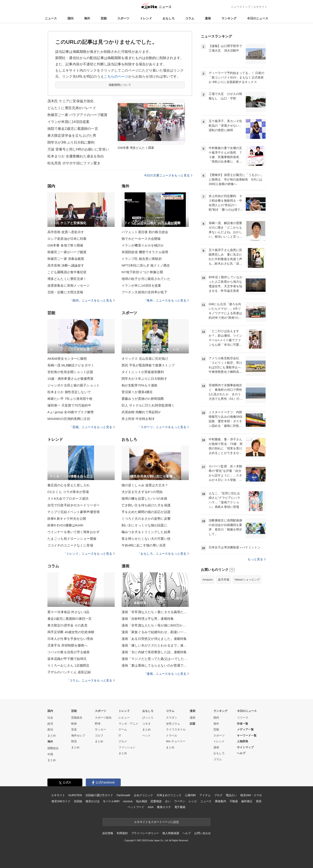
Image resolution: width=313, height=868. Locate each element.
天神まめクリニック (169, 795)
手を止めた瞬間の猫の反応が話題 (146, 512)
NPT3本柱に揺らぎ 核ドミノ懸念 (146, 265)
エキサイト (260, 7)
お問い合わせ (203, 833)
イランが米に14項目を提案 (141, 285)
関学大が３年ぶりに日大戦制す (144, 379)
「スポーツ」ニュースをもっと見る (163, 427)
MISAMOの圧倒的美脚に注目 (69, 419)
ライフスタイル (176, 729)
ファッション (127, 747)
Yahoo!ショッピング (247, 580)
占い (168, 801)
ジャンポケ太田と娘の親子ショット (74, 385)
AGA (151, 807)
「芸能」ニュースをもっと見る (92, 427)
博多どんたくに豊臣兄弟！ (67, 279)
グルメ (123, 741)
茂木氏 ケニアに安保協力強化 (70, 101)
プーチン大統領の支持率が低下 (144, 292)
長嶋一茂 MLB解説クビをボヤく (71, 365)
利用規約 (122, 833)
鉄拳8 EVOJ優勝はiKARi (65, 525)
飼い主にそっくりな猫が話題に (144, 525)
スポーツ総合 (103, 718)
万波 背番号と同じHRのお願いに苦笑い (78, 149)
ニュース (51, 18)
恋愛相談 (156, 801)
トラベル (172, 735)
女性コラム (173, 724)
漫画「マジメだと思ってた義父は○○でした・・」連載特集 (155, 659)
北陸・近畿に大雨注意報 (65, 292)
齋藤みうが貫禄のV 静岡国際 (143, 399)
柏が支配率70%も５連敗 (139, 385)
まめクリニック (143, 795)
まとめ (52, 735)
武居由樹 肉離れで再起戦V (141, 412)
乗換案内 (220, 801)
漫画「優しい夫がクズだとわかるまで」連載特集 (155, 645)
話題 (192, 724)
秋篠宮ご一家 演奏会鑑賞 (66, 259)
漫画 (208, 18)
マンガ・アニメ (128, 724)
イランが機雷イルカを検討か (143, 245)
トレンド (146, 18)
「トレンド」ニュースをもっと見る (89, 554)
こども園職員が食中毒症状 (67, 272)
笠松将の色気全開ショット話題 (70, 372)
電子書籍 (180, 807)
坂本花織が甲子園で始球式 (67, 659)
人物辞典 (243, 741)
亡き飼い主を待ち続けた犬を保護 (146, 505)
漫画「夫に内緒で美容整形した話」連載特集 (154, 652)
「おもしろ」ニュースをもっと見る (163, 554)
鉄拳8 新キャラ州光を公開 (67, 519)
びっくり (148, 718)
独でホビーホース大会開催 (141, 239)
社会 (50, 718)
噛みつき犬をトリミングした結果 (146, 532)
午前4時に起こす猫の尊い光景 (144, 545)
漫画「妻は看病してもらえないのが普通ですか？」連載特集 (155, 665)
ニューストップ (241, 7)
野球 (98, 724)
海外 (87, 18)
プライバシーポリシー (145, 833)
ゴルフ (99, 735)
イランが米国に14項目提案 (68, 122)
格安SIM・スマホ (251, 795)
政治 (50, 729)
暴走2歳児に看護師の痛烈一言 (70, 619)
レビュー (124, 718)
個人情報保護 (171, 833)
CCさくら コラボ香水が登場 (68, 492)
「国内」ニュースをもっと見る (92, 300)
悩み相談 (142, 801)
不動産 (234, 801)
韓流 (74, 741)
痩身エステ (164, 807)
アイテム (205, 795)
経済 (50, 724)
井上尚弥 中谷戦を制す (138, 419)
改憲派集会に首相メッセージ (69, 285)
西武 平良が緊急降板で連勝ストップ (148, 365)
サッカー (100, 729)
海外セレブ (78, 735)
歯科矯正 (247, 801)
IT (120, 735)
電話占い (231, 795)
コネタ (146, 724)
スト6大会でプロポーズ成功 (68, 498)
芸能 (104, 18)
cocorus (128, 801)
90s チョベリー (176, 741)
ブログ (218, 795)
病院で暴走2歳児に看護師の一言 (73, 129)
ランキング (229, 18)
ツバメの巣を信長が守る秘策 (69, 652)
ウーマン (180, 801)
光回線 (78, 801)
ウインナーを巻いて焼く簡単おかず (74, 532)
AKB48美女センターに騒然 (67, 359)
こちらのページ (116, 76)
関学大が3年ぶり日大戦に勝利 (71, 142)
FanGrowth (123, 795)
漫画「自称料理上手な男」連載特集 (148, 619)
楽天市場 (224, 580)
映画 (74, 724)
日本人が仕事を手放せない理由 (70, 639)
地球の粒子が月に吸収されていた (146, 279)
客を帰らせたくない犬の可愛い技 (146, 539)
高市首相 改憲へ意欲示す (66, 232)
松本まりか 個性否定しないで (69, 392)
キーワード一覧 (247, 735)
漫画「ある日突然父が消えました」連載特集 (154, 639)
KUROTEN (75, 795)
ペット (146, 735)
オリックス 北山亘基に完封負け (145, 359)
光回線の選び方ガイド (99, 795)
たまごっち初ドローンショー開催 (72, 539)
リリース (243, 718)
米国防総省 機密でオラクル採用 (145, 252)
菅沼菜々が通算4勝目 (137, 392)
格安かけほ (92, 801)
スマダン (172, 718)
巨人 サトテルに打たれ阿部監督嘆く (148, 405)
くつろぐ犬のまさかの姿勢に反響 (146, 519)
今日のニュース (258, 18)
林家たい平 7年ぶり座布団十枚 (70, 399)
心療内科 (190, 795)
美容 (259, 801)
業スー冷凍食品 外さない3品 (68, 612)
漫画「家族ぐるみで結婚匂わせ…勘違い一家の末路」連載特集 (155, 632)
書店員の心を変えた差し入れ (69, 485)
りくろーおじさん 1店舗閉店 (68, 665)
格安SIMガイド (61, 801)
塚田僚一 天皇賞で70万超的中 (69, 405)
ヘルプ (241, 753)
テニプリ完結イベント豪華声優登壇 (74, 512)
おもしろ (169, 18)
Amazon (208, 580)
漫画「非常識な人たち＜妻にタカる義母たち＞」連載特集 (155, 612)
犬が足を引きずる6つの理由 (142, 492)
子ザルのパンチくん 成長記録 (69, 672)
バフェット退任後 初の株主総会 (145, 232)
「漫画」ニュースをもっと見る (166, 674)
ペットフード (136, 807)
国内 (70, 18)
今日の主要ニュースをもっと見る (168, 175)
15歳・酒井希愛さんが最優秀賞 (70, 379)
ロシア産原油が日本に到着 (67, 239)
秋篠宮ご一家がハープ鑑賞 (67, 252)
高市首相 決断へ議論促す (66, 265)
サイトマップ (245, 747)
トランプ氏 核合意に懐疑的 (142, 259)
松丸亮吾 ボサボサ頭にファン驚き (74, 163)
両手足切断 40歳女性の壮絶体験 (71, 632)
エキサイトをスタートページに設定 (156, 822)
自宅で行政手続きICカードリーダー (74, 505)
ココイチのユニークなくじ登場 (70, 545)
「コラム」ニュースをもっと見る (91, 680)
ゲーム (123, 729)
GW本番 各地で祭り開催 (65, 245)
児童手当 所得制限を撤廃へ (67, 645)
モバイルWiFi (111, 801)
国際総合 (53, 748)
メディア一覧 (245, 729)
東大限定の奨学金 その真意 (67, 625)
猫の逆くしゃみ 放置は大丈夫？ (145, 485)
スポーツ (123, 18)
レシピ (193, 801)
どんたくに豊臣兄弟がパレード (72, 108)
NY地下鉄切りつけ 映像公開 (142, 272)
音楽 (74, 729)
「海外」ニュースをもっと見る (166, 300)
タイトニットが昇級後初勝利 (143, 372)
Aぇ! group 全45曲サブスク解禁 (71, 412)
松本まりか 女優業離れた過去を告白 (76, 156)
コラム (190, 18)
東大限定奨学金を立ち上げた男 (72, 136)
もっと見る (257, 559)
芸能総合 (77, 718)
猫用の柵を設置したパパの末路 (144, 498)
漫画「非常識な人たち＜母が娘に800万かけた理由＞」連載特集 (155, 625)
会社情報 (108, 833)
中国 (50, 754)
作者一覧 (243, 724)
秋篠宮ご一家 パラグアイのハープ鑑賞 (77, 115)
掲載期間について (120, 85)
